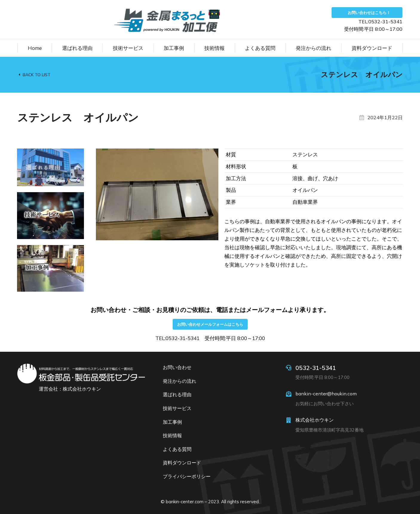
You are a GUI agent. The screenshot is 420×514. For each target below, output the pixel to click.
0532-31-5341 (316, 368)
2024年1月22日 (385, 117)
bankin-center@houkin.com (326, 394)
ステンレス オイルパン (362, 74)
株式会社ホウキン (315, 420)
